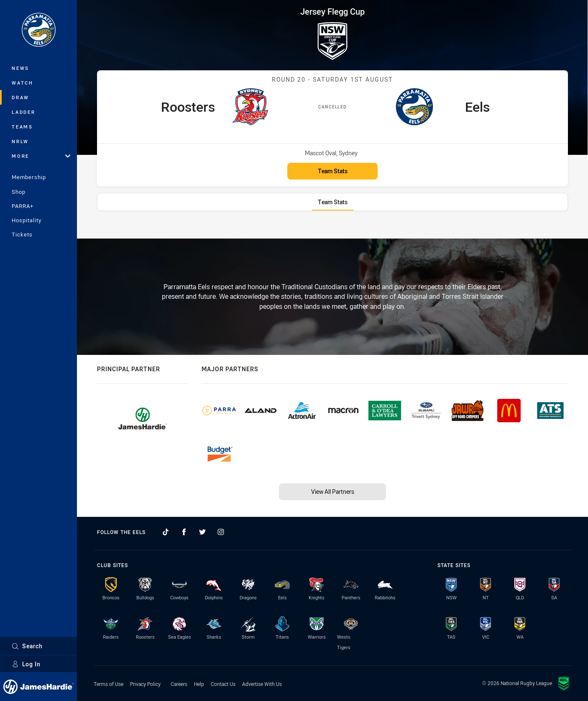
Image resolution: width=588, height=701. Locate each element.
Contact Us (223, 684)
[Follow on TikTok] (166, 532)
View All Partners (333, 492)
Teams (22, 127)
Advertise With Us (262, 684)
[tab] (333, 202)
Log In (26, 664)
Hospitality (27, 220)
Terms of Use (109, 684)
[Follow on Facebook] (184, 532)
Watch (23, 83)
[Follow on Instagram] (221, 532)
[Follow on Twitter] (202, 532)
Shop (19, 192)
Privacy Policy (145, 684)
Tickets (22, 234)
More (41, 156)
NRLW (20, 141)
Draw (20, 97)
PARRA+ (23, 206)
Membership (29, 177)
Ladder (24, 112)
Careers (179, 684)
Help (199, 684)
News (20, 68)
